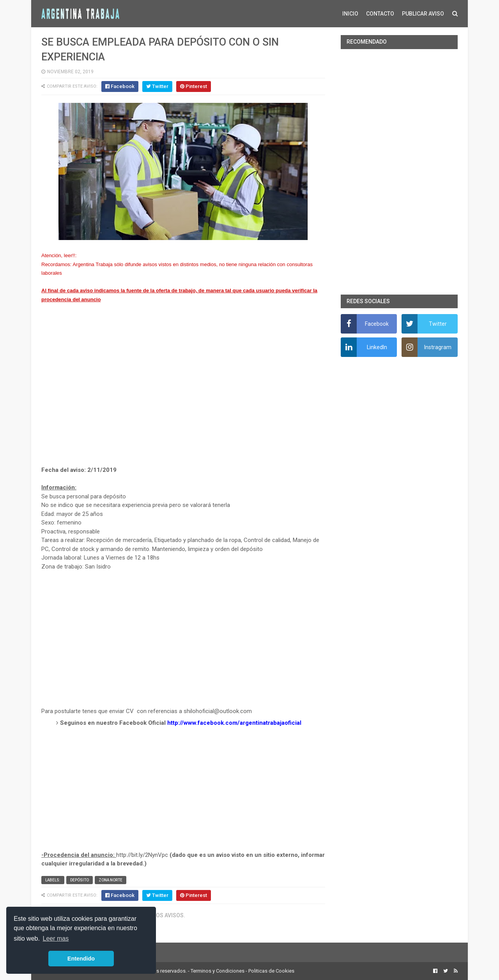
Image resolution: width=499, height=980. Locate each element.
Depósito (80, 880)
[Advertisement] (183, 394)
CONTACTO (380, 14)
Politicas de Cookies (271, 971)
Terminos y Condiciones (218, 971)
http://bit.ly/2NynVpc (142, 855)
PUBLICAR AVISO (423, 14)
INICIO (350, 14)
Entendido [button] (81, 959)
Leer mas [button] (56, 939)
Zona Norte (111, 880)
